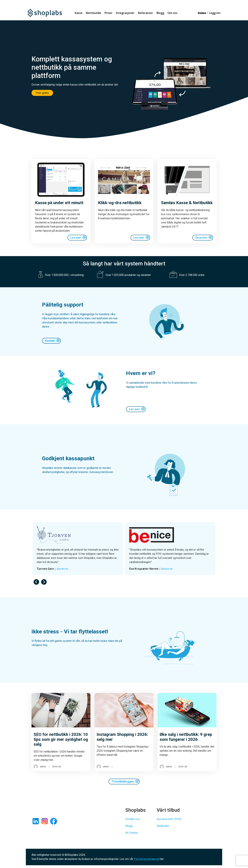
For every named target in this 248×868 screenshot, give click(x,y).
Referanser (146, 13)
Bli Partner (132, 833)
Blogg (160, 13)
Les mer (76, 238)
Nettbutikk (94, 13)
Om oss (172, 13)
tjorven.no (155, 569)
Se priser (201, 238)
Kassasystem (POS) (169, 819)
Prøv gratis (42, 93)
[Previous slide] (36, 582)
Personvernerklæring (146, 859)
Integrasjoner (125, 13)
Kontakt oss (133, 819)
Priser (108, 13)
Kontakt (50, 341)
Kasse (79, 13)
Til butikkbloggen (123, 782)
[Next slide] (44, 582)
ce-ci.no (50, 569)
